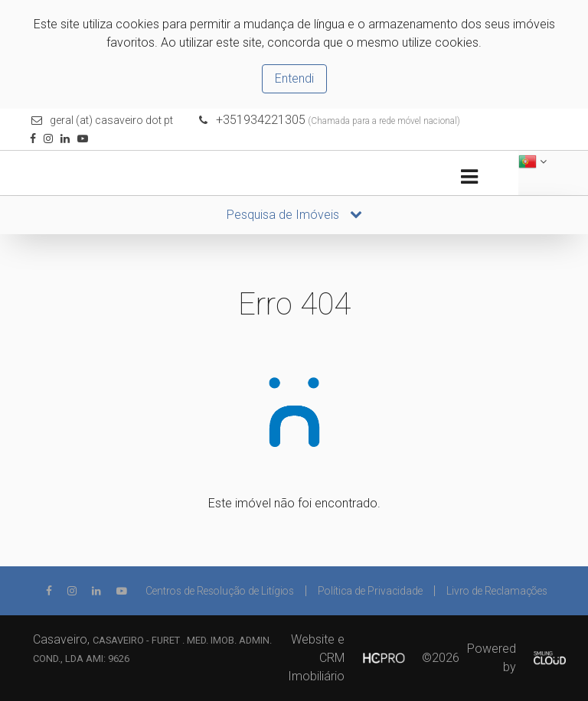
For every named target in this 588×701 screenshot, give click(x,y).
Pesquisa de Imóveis (294, 215)
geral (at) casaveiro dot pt (111, 120)
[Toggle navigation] (469, 177)
